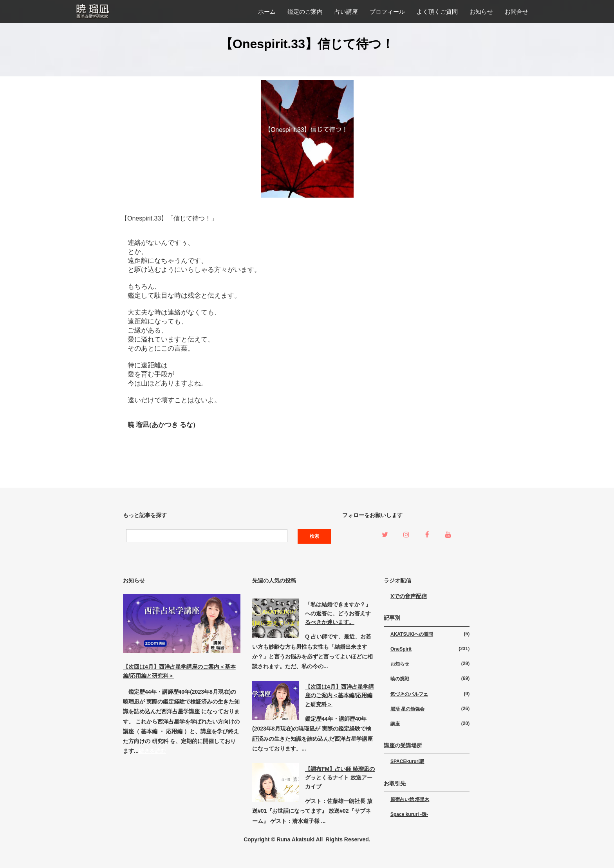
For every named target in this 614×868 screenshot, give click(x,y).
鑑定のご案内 (305, 12)
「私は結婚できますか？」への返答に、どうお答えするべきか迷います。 (338, 613)
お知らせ (481, 12)
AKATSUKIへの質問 (412, 634)
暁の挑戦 (400, 679)
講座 (395, 724)
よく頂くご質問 (437, 12)
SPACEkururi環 (407, 761)
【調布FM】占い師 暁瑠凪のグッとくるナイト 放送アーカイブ (340, 778)
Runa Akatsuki (295, 839)
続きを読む (152, 751)
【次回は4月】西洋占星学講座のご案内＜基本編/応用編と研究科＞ (340, 695)
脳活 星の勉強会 (407, 709)
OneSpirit (401, 649)
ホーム (267, 12)
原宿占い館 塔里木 (410, 799)
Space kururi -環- (409, 814)
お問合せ (516, 12)
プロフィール (387, 12)
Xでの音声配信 (409, 596)
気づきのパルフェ (409, 694)
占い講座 (346, 12)
